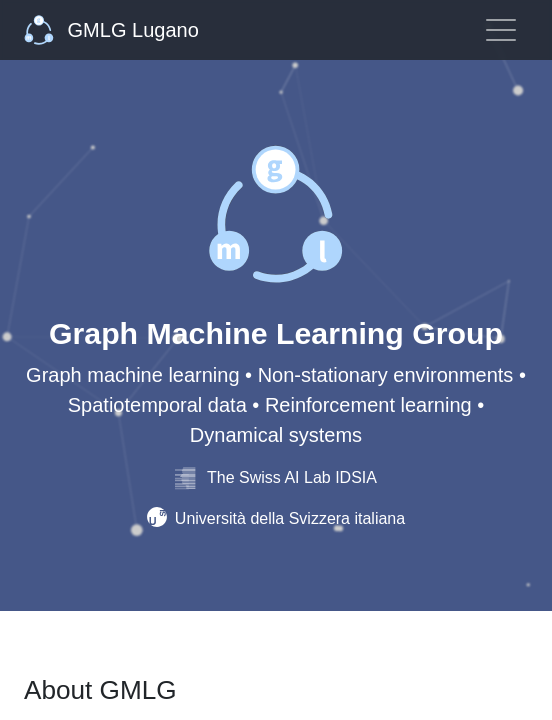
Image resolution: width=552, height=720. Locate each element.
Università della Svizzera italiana (276, 518)
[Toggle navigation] (501, 30)
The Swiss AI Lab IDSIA (276, 477)
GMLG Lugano (111, 30)
